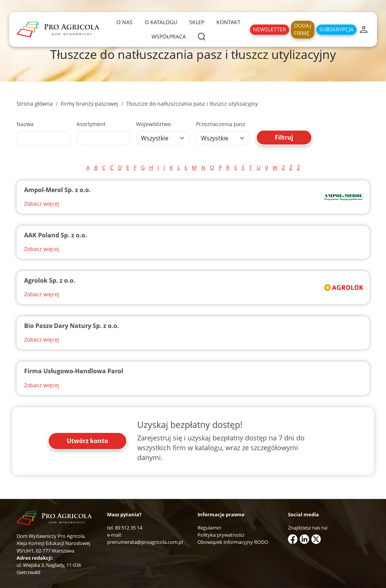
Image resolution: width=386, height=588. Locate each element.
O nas (125, 22)
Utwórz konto (87, 441)
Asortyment (91, 124)
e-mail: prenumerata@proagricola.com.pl (145, 538)
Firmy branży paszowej (90, 104)
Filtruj (284, 137)
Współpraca (169, 36)
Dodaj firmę (303, 29)
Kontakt (228, 22)
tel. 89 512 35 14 (125, 528)
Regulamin (209, 528)
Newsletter (270, 29)
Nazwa (25, 124)
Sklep (197, 22)
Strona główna (35, 104)
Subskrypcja (336, 29)
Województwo (153, 124)
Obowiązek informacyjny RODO (233, 542)
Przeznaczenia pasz (221, 124)
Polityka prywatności (221, 535)
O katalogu (161, 22)
